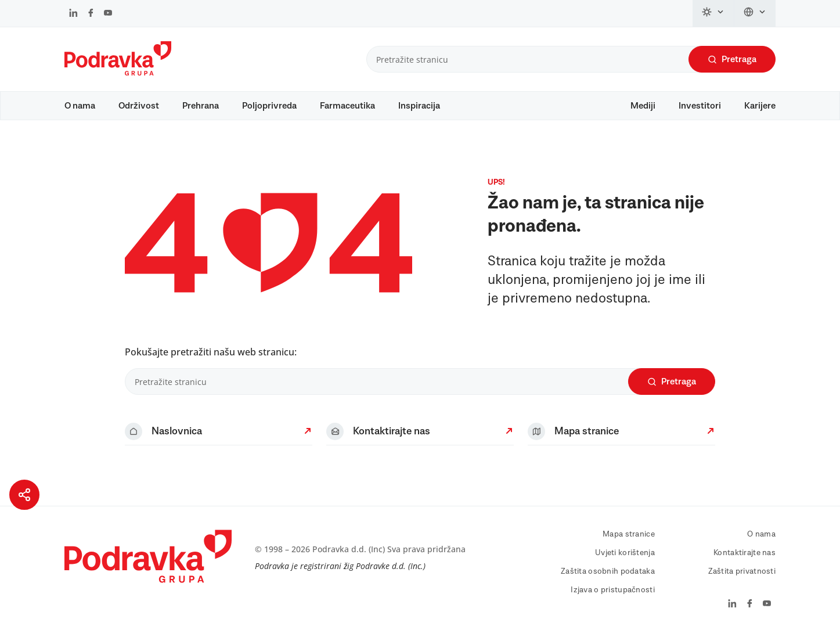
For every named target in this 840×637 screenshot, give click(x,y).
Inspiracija (419, 106)
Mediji (643, 106)
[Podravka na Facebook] (91, 14)
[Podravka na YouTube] (108, 14)
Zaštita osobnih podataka (608, 571)
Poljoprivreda (269, 106)
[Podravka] (118, 73)
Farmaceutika (347, 106)
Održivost (139, 106)
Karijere (760, 106)
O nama (80, 106)
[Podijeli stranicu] (24, 495)
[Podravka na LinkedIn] (73, 14)
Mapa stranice (629, 534)
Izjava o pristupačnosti (612, 590)
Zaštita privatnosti (742, 571)
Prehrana (201, 106)
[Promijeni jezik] (755, 13)
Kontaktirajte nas (745, 553)
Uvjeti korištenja (625, 553)
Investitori (700, 106)
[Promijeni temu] (713, 13)
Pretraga (732, 60)
